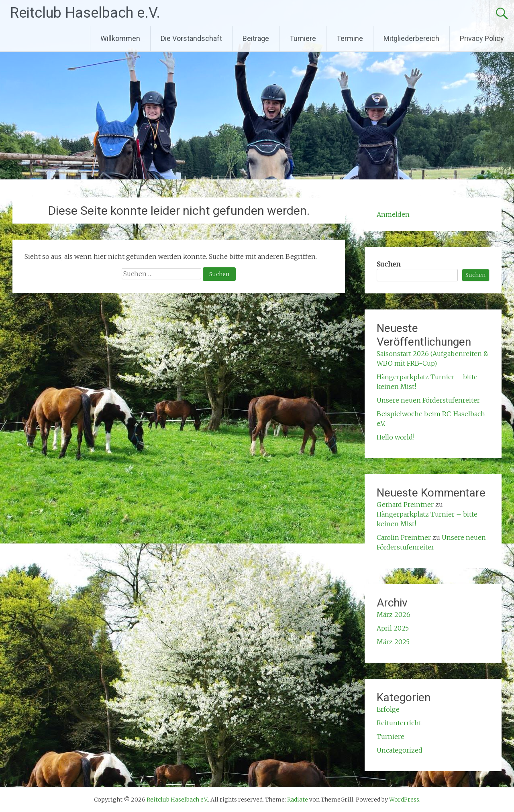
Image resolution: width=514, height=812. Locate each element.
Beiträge (256, 38)
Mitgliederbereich (411, 38)
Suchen (389, 264)
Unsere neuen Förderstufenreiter (428, 400)
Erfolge (388, 709)
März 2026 (394, 615)
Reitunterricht (399, 723)
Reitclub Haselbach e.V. (85, 13)
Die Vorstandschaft (191, 38)
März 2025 (393, 642)
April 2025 (393, 628)
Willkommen (120, 38)
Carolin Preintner (404, 537)
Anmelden (393, 214)
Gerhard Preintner (405, 505)
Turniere (303, 38)
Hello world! (396, 437)
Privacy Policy (482, 38)
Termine (350, 38)
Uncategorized (400, 750)
